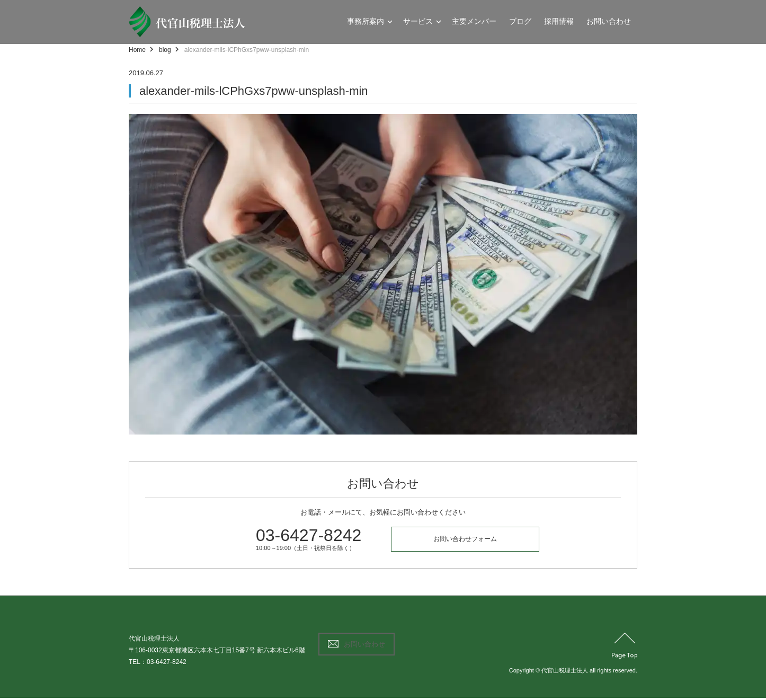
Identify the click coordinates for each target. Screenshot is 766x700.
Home (137, 50)
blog (165, 50)
